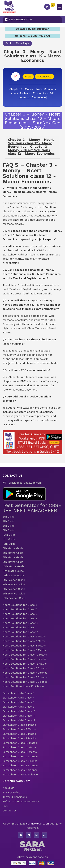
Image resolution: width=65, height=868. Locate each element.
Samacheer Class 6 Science (20, 756)
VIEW (28, 77)
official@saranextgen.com (25, 483)
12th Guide (9, 544)
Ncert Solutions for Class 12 (20, 632)
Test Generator (21, 19)
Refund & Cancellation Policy (21, 802)
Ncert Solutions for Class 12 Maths (25, 664)
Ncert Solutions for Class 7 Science (25, 673)
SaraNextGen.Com (38, 824)
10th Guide (9, 535)
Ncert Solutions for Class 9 (20, 618)
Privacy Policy (11, 792)
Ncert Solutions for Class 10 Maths (25, 655)
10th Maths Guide (13, 566)
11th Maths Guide (13, 571)
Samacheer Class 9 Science (20, 770)
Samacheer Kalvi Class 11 (19, 716)
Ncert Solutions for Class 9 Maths (24, 650)
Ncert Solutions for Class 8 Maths (24, 646)
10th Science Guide (14, 598)
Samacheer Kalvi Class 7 (18, 698)
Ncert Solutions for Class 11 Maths (24, 659)
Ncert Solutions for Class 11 (20, 628)
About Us (8, 788)
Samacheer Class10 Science (20, 775)
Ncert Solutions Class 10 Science (23, 686)
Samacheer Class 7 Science (20, 761)
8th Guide (9, 526)
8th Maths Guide (13, 557)
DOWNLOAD (44, 77)
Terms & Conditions (15, 797)
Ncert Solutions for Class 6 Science (25, 668)
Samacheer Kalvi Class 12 (19, 720)
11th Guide (9, 539)
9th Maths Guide (13, 562)
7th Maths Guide (13, 553)
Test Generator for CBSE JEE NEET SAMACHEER (32, 508)
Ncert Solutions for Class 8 (20, 614)
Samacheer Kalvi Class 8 (18, 702)
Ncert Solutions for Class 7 (20, 609)
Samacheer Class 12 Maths (20, 752)
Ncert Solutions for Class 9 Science (25, 682)
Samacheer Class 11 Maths (19, 747)
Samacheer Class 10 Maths (20, 743)
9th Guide (9, 530)
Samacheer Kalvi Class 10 (19, 711)
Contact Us (10, 811)
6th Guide (9, 517)
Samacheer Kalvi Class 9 (18, 707)
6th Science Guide (14, 580)
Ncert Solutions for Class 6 (20, 605)
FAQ (5, 806)
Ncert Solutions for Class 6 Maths (24, 637)
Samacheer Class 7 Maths (19, 729)
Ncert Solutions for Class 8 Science (25, 677)
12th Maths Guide (13, 575)
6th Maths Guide (13, 548)
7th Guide (9, 521)
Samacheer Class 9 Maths (19, 738)
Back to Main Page (17, 43)
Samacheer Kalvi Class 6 (18, 693)
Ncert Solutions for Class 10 (20, 623)
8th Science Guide (14, 589)
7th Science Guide (14, 585)
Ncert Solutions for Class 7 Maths (24, 641)
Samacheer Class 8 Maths (19, 734)
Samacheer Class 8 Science (20, 766)
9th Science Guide (14, 594)
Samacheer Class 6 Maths (19, 725)
